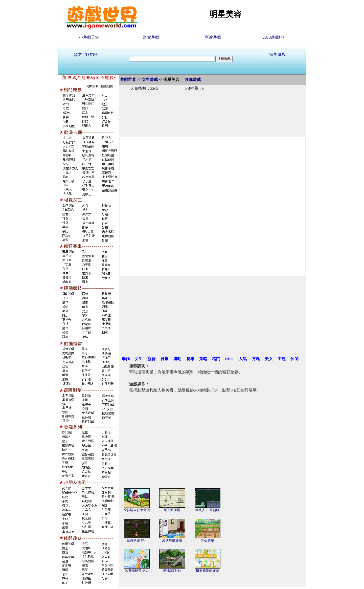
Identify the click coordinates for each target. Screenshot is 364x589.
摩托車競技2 (172, 571)
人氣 (243, 359)
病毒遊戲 (277, 54)
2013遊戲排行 (275, 37)
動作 (126, 359)
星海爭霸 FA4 (136, 540)
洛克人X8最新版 (207, 510)
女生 (139, 359)
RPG (229, 359)
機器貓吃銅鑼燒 (207, 571)
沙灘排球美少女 (137, 571)
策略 (203, 359)
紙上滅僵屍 (172, 510)
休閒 (294, 359)
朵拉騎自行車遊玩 (137, 510)
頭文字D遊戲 (85, 54)
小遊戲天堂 (89, 37)
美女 (269, 359)
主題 (282, 359)
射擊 (164, 359)
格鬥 (216, 359)
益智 (151, 359)
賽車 (190, 359)
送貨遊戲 (151, 37)
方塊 (256, 359)
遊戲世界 (128, 80)
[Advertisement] (213, 108)
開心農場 (208, 540)
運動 (177, 359)
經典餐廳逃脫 (172, 540)
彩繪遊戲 (213, 37)
